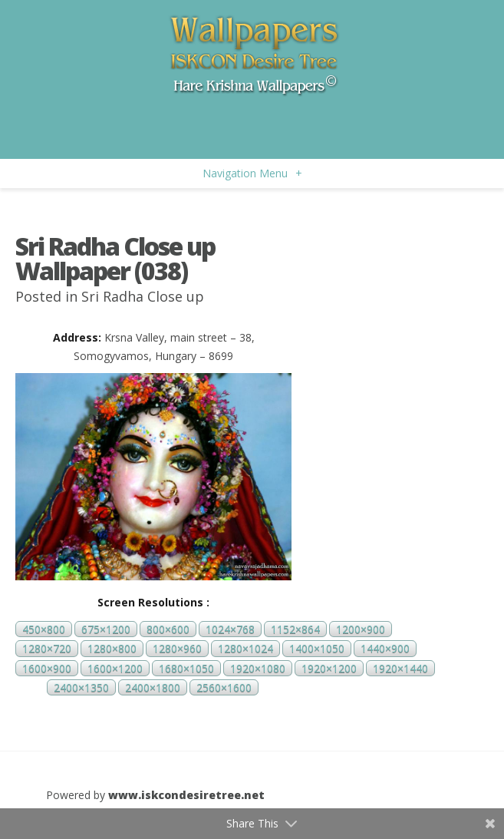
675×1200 (106, 629)
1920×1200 (329, 668)
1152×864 (295, 629)
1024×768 (230, 629)
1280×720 (47, 649)
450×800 (44, 629)
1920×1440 (400, 668)
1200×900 (361, 629)
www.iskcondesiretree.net (186, 795)
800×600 (168, 629)
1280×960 (177, 649)
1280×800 (112, 649)
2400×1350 (81, 687)
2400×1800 (153, 687)
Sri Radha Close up (143, 296)
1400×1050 (317, 649)
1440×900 (385, 649)
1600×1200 (115, 668)
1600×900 (47, 668)
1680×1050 (186, 668)
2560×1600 (224, 687)
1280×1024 (245, 649)
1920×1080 (258, 668)
